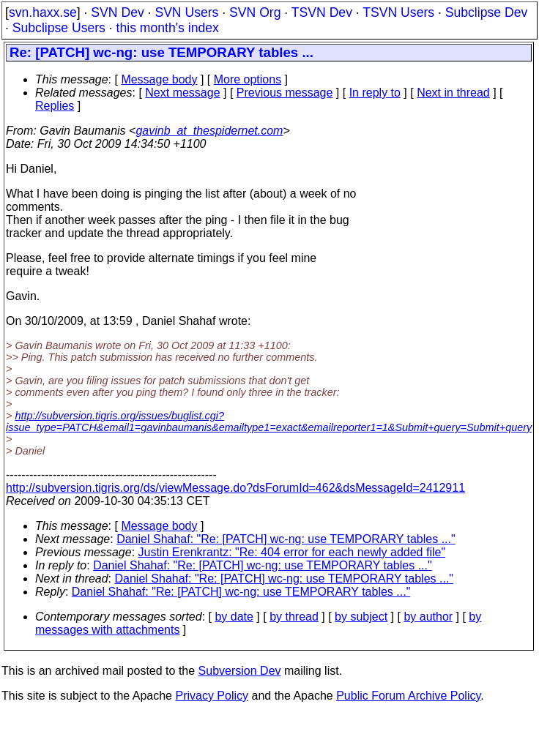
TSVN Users (398, 12)
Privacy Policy (212, 696)
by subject (361, 617)
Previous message (285, 93)
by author (428, 617)
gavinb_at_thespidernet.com (209, 131)
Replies (55, 106)
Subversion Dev (240, 671)
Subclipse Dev (486, 12)
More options (248, 79)
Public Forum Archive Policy (408, 696)
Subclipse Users (59, 28)
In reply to (375, 93)
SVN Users (186, 12)
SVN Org (255, 12)
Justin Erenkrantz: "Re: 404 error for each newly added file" (292, 552)
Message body (159, 79)
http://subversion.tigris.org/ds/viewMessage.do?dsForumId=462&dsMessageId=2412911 (235, 488)
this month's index (168, 28)
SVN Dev (117, 12)
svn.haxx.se (43, 12)
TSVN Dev (322, 12)
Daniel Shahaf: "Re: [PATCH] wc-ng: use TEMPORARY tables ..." (286, 539)
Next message (182, 93)
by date (234, 617)
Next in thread (453, 93)
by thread (294, 617)
